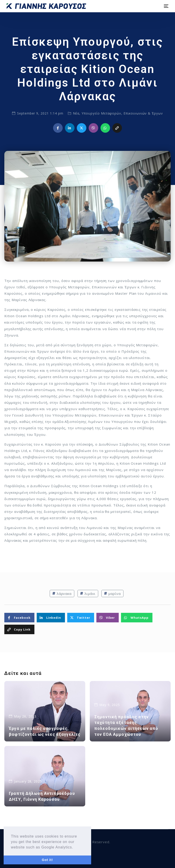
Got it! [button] (48, 860)
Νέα (76, 113)
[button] (75, 848)
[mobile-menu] (165, 6)
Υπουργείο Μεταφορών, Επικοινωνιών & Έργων (122, 113)
